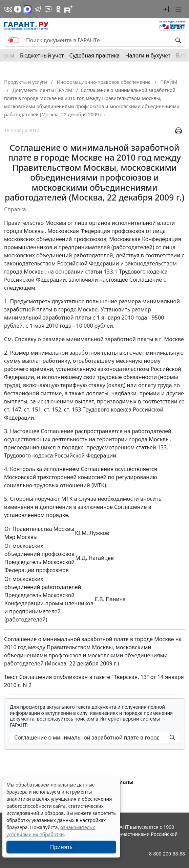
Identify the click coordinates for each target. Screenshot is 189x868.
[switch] (14, 40)
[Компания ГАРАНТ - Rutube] (68, 9)
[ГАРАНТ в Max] (27, 9)
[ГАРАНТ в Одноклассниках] (58, 9)
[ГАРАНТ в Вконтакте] (8, 9)
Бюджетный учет (42, 55)
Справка (15, 209)
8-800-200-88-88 (167, 854)
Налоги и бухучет (148, 55)
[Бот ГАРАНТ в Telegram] (48, 9)
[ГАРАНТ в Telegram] (38, 9)
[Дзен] (18, 9)
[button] (166, 9)
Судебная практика (94, 55)
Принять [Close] (61, 847)
